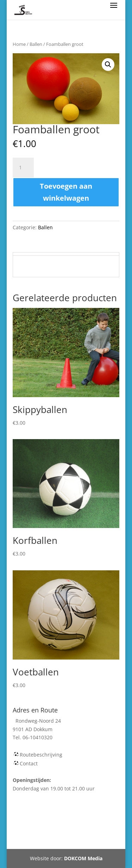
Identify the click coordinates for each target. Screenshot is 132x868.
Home (19, 44)
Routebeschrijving (41, 755)
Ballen (36, 44)
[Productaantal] (23, 168)
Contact (29, 763)
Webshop (43, 823)
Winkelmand (78, 823)
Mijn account (39, 831)
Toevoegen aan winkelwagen (66, 192)
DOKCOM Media (83, 858)
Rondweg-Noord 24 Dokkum (62, 840)
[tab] (66, 254)
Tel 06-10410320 (83, 831)
